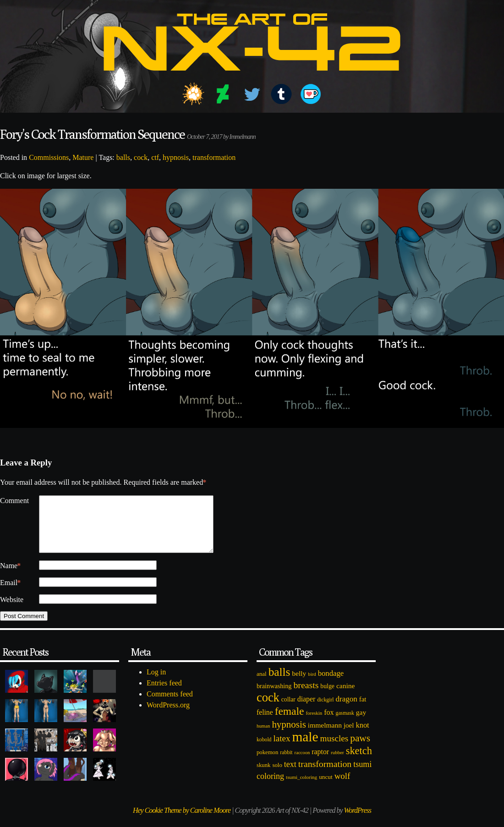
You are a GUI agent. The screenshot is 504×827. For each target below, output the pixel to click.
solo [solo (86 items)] (277, 776)
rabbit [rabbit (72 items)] (286, 764)
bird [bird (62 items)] (312, 685)
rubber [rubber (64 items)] (337, 763)
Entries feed (164, 694)
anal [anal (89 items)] (262, 685)
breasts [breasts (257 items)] (306, 696)
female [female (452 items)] (290, 722)
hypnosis (176, 157)
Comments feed (170, 705)
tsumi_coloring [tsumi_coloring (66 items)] (301, 788)
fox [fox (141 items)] (329, 723)
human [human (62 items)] (263, 737)
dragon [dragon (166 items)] (347, 710)
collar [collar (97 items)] (288, 710)
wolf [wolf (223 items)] (342, 787)
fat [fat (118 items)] (363, 710)
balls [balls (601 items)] (279, 683)
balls (123, 157)
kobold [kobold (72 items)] (264, 751)
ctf (155, 157)
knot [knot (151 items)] (363, 736)
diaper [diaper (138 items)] (306, 710)
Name (10, 577)
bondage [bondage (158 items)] (331, 684)
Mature (83, 157)
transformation (214, 157)
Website (12, 611)
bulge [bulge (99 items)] (327, 697)
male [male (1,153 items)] (305, 748)
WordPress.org (168, 716)
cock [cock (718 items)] (268, 708)
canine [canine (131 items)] (345, 697)
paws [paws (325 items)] (360, 749)
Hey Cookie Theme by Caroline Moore (182, 821)
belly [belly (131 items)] (299, 684)
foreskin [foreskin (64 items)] (314, 724)
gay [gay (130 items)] (361, 723)
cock (141, 157)
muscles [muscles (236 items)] (334, 749)
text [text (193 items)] (290, 775)
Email (10, 594)
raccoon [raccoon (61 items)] (302, 764)
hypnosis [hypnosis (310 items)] (289, 735)
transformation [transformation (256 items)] (325, 775)
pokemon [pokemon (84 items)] (267, 763)
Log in (156, 683)
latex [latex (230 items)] (282, 749)
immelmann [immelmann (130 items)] (325, 736)
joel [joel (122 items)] (349, 736)
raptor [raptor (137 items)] (320, 763)
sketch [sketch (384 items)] (359, 762)
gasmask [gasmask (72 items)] (345, 724)
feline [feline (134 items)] (265, 723)
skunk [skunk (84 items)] (263, 776)
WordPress (358, 821)
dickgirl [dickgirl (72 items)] (325, 711)
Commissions (49, 157)
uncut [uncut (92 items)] (326, 788)
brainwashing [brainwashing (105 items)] (274, 697)
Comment (14, 501)
